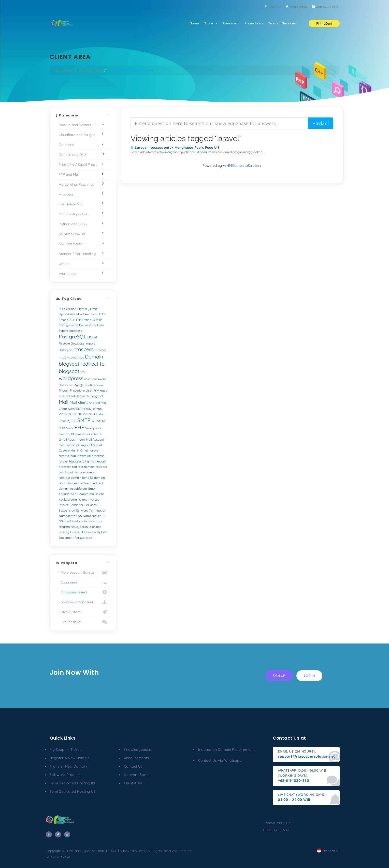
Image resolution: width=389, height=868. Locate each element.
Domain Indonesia (83, 532)
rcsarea (64, 527)
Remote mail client (91, 494)
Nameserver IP (94, 516)
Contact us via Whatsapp (220, 760)
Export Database (71, 331)
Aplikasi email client (73, 499)
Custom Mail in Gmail (74, 450)
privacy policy (277, 823)
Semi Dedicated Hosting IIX (73, 783)
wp (82, 372)
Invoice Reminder (71, 505)
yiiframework (96, 461)
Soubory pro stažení (83, 602)
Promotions (253, 23)
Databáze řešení (91, 70)
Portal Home (64, 70)
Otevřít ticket (83, 622)
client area (133, 783)
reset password (95, 379)
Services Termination (91, 510)
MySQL (78, 385)
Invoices (93, 499)
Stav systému (83, 612)
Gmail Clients (92, 434)
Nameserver (68, 516)
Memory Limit (87, 309)
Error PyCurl (68, 421)
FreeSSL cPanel (92, 409)
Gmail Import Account (87, 445)
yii (84, 461)
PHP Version (68, 309)
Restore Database (72, 343)
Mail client (79, 402)
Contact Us (133, 766)
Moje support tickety (83, 572)
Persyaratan (83, 538)
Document (66, 538)
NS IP (62, 521)
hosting (64, 532)
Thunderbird (68, 494)
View (100, 385)
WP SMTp (98, 421)
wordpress (71, 378)
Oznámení (229, 23)
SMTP (84, 420)
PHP (79, 427)
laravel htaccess (70, 461)
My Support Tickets (66, 750)
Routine (90, 385)
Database (66, 385)
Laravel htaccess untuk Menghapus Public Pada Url (175, 147)
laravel (94, 450)
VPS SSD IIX (74, 414)
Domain (94, 357)
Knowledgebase (138, 750)
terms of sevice (276, 830)
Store (208, 23)
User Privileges (96, 390)
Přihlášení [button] (324, 24)
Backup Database (92, 325)
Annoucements (136, 758)
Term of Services (282, 23)
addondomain (77, 521)
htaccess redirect (79, 483)
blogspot (69, 364)
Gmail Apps (67, 439)
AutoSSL (74, 409)
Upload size (67, 314)
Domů (191, 23)
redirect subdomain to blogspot (81, 396)
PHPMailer (66, 428)
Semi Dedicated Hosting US (73, 791)
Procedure (77, 390)
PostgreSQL (73, 336)
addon (92, 521)
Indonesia (328, 850)
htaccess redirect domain (77, 467)
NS (80, 516)
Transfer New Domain (68, 766)
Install (100, 414)
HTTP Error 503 (84, 320)
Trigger (64, 390)
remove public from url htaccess (82, 456)
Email (92, 489)
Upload (102, 532)
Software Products (66, 775)
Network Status (137, 775)
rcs (100, 521)
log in (309, 676)
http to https (75, 357)
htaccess (84, 349)
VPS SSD (89, 414)
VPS (62, 414)
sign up (279, 676)
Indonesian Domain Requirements (227, 750)
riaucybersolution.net (86, 527)
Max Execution (87, 314)
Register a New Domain (70, 758)
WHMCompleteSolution (242, 166)
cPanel (92, 337)
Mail (64, 402)
